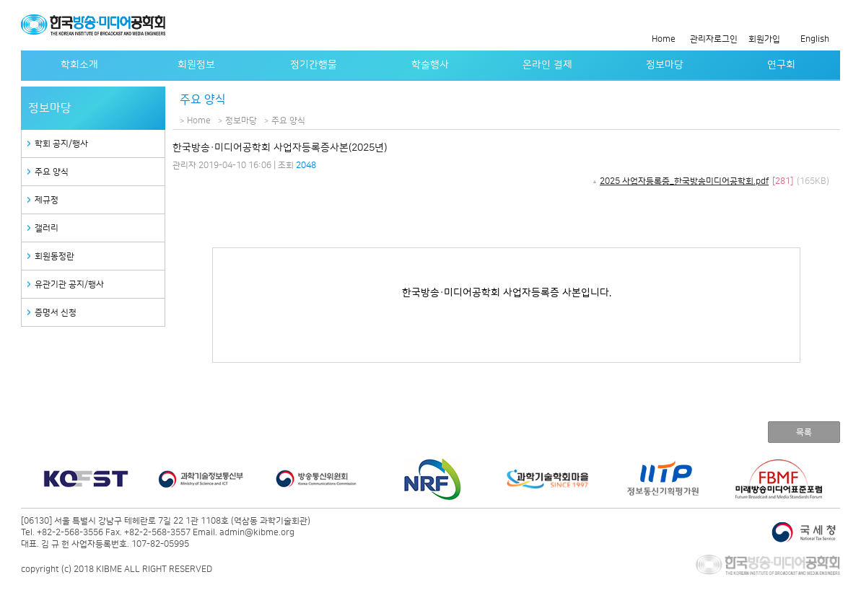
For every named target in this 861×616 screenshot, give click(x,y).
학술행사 (430, 65)
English (815, 39)
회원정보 (196, 65)
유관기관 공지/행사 (69, 285)
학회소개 (79, 65)
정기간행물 (314, 65)
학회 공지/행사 (61, 144)
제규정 (47, 200)
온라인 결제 (547, 65)
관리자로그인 (714, 39)
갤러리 (47, 228)
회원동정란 (54, 256)
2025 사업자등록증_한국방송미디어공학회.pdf (684, 181)
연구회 (781, 65)
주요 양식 (52, 172)
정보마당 (665, 65)
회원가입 (764, 39)
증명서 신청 (56, 313)
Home (664, 39)
